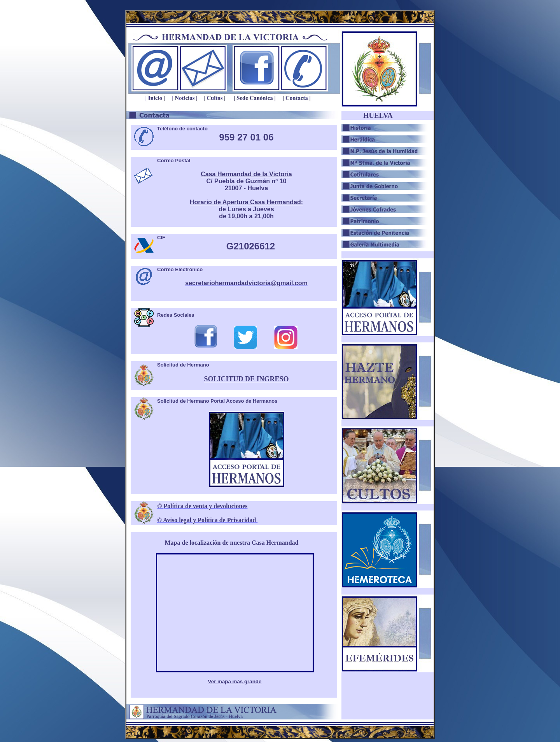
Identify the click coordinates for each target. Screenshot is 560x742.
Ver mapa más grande (235, 681)
